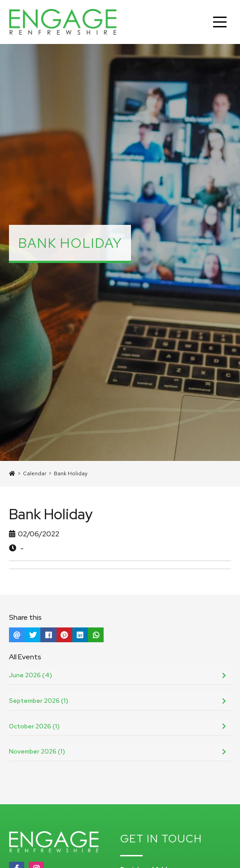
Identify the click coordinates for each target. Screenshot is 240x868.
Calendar (35, 473)
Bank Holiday (71, 473)
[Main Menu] (220, 22)
